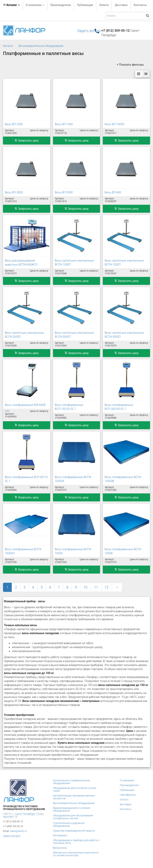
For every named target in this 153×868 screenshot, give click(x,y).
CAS (7, 411)
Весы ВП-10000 (114, 124)
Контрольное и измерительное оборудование (71, 782)
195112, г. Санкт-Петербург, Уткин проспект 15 (23, 815)
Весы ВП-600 (113, 192)
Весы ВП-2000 (14, 124)
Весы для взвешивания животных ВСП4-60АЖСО (21, 263)
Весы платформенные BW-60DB (25, 405)
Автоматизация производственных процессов (74, 797)
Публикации (85, 5)
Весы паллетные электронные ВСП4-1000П (74, 263)
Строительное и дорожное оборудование (69, 824)
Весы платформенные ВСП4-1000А (73, 551)
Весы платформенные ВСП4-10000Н (23, 551)
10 (85, 587)
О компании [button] (35, 5)
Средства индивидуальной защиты (74, 831)
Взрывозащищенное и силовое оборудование (72, 809)
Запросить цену (27, 141)
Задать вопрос (89, 31)
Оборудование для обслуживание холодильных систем (73, 817)
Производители (61, 5)
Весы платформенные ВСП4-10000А (73, 479)
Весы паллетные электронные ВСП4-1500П (124, 263)
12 (107, 587)
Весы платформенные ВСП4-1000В (123, 551)
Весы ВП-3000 (14, 192)
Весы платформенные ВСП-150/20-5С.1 (69, 407)
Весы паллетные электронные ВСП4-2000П (24, 335)
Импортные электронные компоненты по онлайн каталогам (76, 854)
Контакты (140, 5)
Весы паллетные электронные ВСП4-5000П (124, 335)
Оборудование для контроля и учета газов (75, 789)
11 (96, 587)
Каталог (8, 46)
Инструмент (60, 835)
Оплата (104, 5)
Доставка (121, 5)
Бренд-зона (60, 848)
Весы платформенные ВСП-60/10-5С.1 (27, 479)
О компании (127, 780)
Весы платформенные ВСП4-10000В (123, 479)
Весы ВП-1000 (64, 124)
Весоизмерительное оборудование (41, 46)
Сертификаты (128, 795)
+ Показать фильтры (130, 65)
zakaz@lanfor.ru (18, 831)
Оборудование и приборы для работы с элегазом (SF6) (76, 842)
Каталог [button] (11, 5)
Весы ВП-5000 (64, 192)
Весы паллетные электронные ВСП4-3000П (74, 335)
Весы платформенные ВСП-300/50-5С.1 (119, 407)
